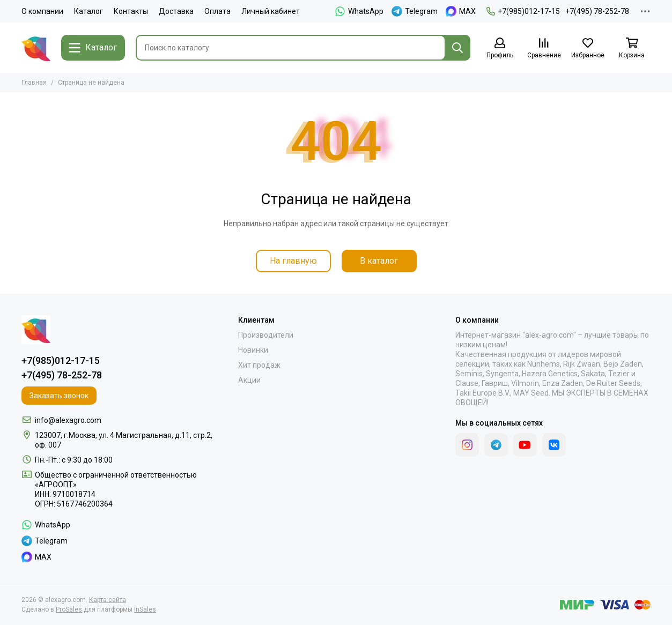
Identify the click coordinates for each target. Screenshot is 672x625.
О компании (42, 11)
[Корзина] (632, 49)
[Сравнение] (544, 49)
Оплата (217, 11)
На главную (293, 261)
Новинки (253, 350)
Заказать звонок (59, 396)
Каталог (88, 11)
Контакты (131, 11)
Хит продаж (259, 365)
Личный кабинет (271, 11)
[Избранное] (588, 49)
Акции (249, 380)
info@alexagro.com (68, 420)
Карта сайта (108, 600)
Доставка (176, 11)
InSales (145, 609)
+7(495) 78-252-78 (597, 11)
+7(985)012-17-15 (523, 11)
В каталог (379, 261)
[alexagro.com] (36, 48)
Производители (266, 335)
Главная (34, 83)
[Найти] (457, 48)
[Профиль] (500, 49)
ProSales (69, 609)
